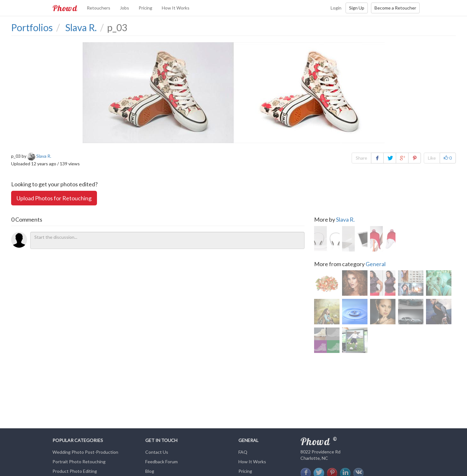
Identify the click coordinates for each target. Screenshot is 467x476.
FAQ (243, 452)
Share (361, 158)
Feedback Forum (161, 462)
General (376, 264)
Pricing (145, 8)
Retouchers (99, 8)
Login (336, 8)
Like (432, 158)
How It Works (176, 8)
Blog (150, 471)
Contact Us (157, 452)
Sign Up (357, 8)
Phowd (65, 8)
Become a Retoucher (395, 8)
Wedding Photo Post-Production (85, 452)
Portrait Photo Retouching (79, 462)
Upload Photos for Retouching (54, 198)
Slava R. (345, 219)
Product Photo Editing (75, 471)
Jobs (124, 8)
